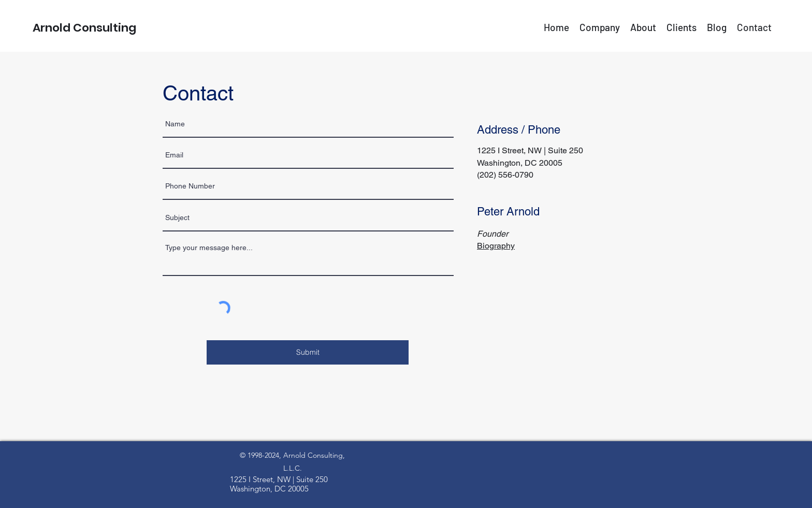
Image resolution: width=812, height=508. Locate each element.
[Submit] (308, 352)
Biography (496, 246)
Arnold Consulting (84, 28)
